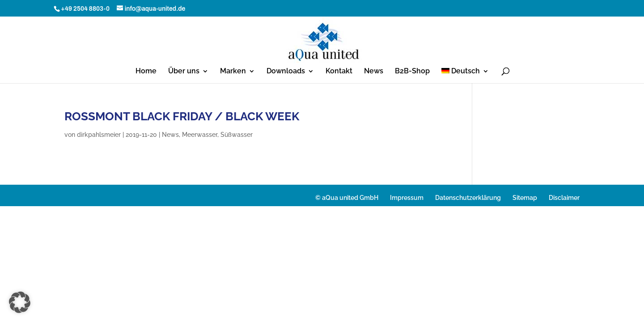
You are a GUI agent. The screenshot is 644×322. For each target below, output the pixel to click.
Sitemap (525, 198)
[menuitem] (465, 76)
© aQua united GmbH (347, 198)
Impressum (407, 198)
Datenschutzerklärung (468, 198)
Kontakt (339, 72)
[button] (20, 302)
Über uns (184, 72)
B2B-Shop (412, 72)
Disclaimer (564, 198)
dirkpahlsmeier (99, 135)
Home (146, 72)
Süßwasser (237, 135)
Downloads (286, 72)
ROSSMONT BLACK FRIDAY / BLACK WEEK (182, 116)
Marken (233, 72)
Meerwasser (200, 135)
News (374, 72)
